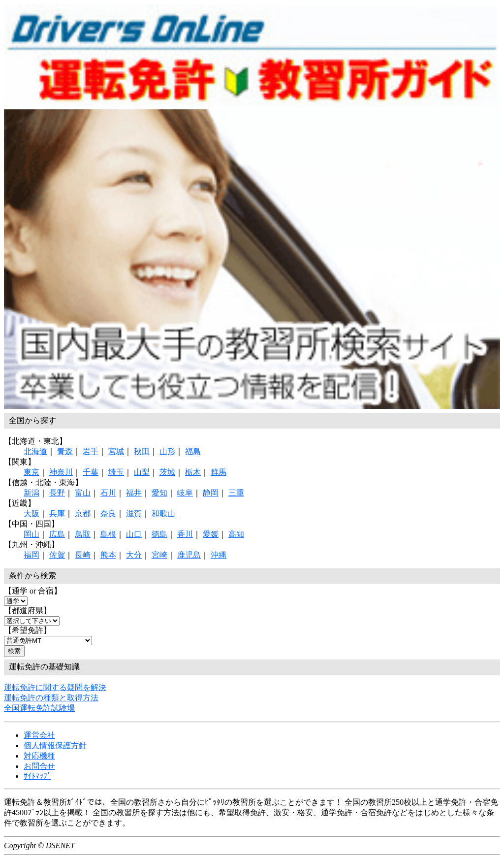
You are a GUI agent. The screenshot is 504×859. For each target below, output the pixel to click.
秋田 (142, 451)
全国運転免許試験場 (39, 708)
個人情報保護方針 (55, 745)
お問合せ (39, 766)
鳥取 (83, 534)
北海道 (35, 451)
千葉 (91, 472)
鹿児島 (189, 555)
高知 (236, 534)
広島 (57, 534)
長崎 (83, 555)
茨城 (167, 472)
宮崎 (159, 555)
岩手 (91, 451)
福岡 (31, 555)
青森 (65, 451)
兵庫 (57, 513)
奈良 (108, 513)
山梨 (142, 472)
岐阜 (185, 493)
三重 (236, 493)
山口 (134, 534)
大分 (134, 555)
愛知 (159, 493)
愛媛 (211, 534)
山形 (167, 451)
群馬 (219, 472)
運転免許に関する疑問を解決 (55, 687)
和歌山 (163, 513)
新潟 (31, 493)
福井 (134, 493)
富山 (83, 493)
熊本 (108, 555)
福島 (193, 451)
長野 (57, 493)
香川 (185, 534)
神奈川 (61, 472)
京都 (83, 513)
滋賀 (134, 513)
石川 (108, 493)
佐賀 (57, 555)
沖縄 (219, 555)
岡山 (31, 534)
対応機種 (39, 756)
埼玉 (116, 472)
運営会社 (39, 735)
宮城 (116, 451)
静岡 (211, 493)
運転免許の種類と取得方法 (51, 698)
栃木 (193, 472)
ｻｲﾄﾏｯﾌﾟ (37, 776)
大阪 (31, 513)
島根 (108, 534)
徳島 (159, 534)
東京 (31, 472)
